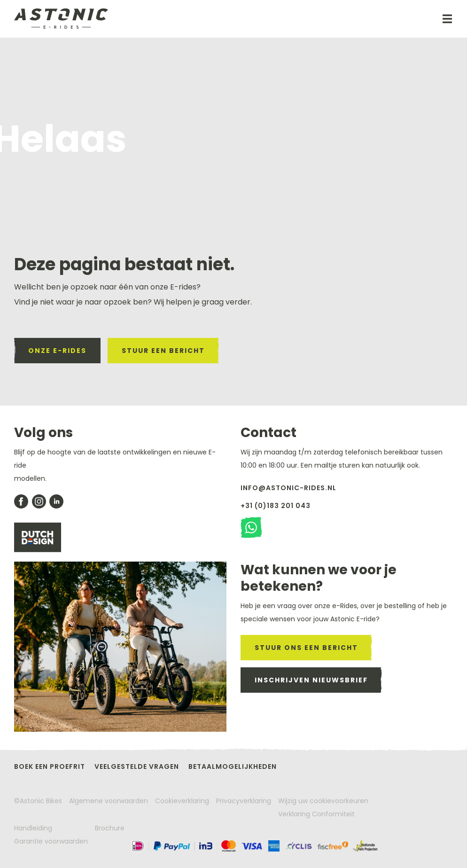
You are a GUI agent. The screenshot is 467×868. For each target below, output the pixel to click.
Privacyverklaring (244, 801)
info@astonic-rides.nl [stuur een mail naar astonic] (288, 488)
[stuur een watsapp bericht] (251, 528)
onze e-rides (57, 351)
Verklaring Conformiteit (316, 814)
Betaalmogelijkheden (233, 766)
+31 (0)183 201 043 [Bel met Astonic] (276, 506)
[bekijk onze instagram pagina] (39, 501)
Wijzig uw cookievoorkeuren (323, 801)
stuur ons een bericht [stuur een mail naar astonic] (306, 648)
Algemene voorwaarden (109, 801)
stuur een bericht (163, 351)
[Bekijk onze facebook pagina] (21, 501)
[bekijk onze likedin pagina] (56, 501)
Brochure (110, 828)
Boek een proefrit (50, 766)
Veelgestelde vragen (137, 766)
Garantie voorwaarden (51, 841)
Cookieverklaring (182, 801)
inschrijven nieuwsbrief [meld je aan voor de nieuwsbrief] (311, 680)
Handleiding (33, 828)
